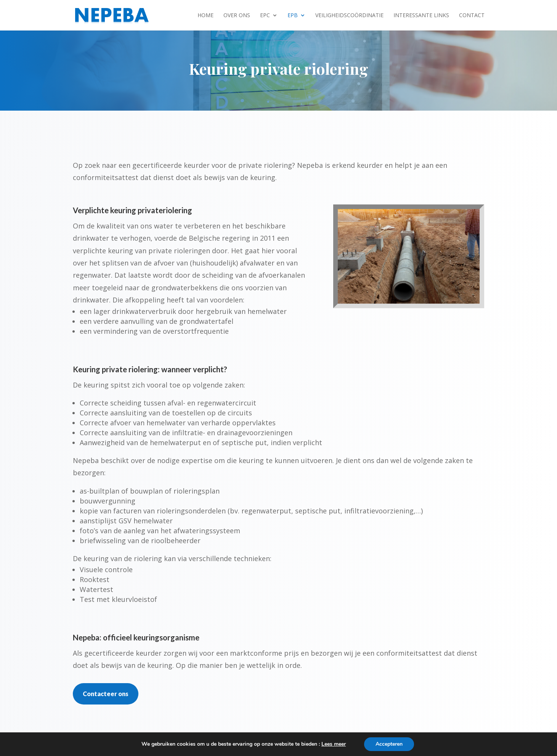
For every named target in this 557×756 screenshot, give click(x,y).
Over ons (237, 16)
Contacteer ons (106, 694)
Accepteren (389, 744)
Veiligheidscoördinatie (349, 16)
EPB (293, 16)
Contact (472, 16)
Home (205, 16)
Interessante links (421, 16)
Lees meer (334, 744)
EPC (265, 16)
